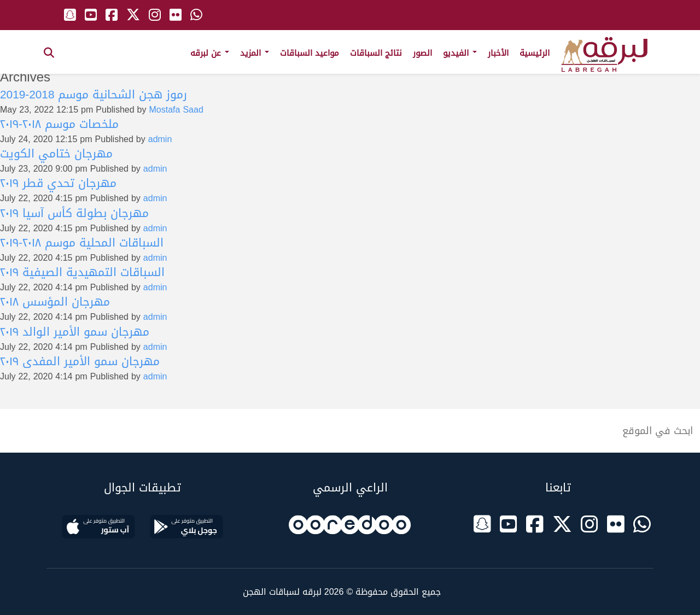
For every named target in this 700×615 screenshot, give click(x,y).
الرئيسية (535, 53)
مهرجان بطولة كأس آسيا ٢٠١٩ (74, 213)
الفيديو (460, 53)
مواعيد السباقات (310, 53)
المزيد (255, 53)
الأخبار (498, 53)
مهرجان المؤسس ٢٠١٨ (55, 302)
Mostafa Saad (176, 110)
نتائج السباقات (376, 53)
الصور (422, 53)
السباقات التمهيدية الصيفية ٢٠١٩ (82, 272)
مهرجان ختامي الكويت (56, 154)
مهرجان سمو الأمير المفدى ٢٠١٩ (80, 361)
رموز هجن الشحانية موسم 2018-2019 (94, 95)
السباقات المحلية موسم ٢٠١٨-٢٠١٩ (82, 243)
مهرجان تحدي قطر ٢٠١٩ (58, 183)
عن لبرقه (210, 53)
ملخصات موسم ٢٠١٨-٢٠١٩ (59, 124)
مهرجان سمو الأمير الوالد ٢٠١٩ (75, 332)
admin (160, 139)
